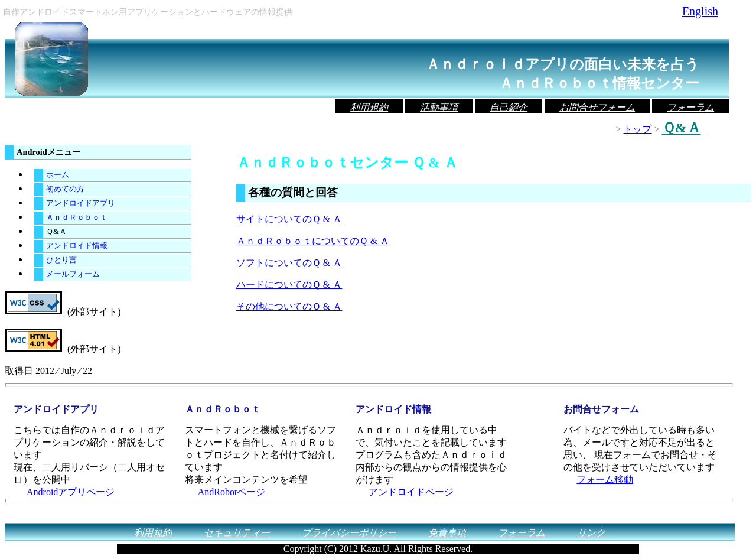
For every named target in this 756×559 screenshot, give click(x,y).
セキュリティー (237, 533)
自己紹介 (509, 107)
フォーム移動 (605, 480)
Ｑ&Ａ (56, 232)
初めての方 (65, 189)
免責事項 (447, 533)
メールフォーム (73, 274)
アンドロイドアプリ (81, 203)
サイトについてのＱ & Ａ (289, 219)
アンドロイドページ (411, 492)
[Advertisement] (374, 327)
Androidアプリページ (71, 492)
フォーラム (690, 107)
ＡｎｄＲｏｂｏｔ (77, 217)
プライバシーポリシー (349, 533)
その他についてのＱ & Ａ (289, 306)
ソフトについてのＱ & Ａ (289, 263)
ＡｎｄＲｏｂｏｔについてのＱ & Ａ (313, 241)
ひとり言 (61, 260)
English (700, 11)
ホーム (58, 175)
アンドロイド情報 (77, 246)
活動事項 (439, 107)
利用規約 (369, 107)
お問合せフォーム (597, 107)
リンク (591, 533)
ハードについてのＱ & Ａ (289, 285)
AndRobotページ (232, 492)
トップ (637, 129)
